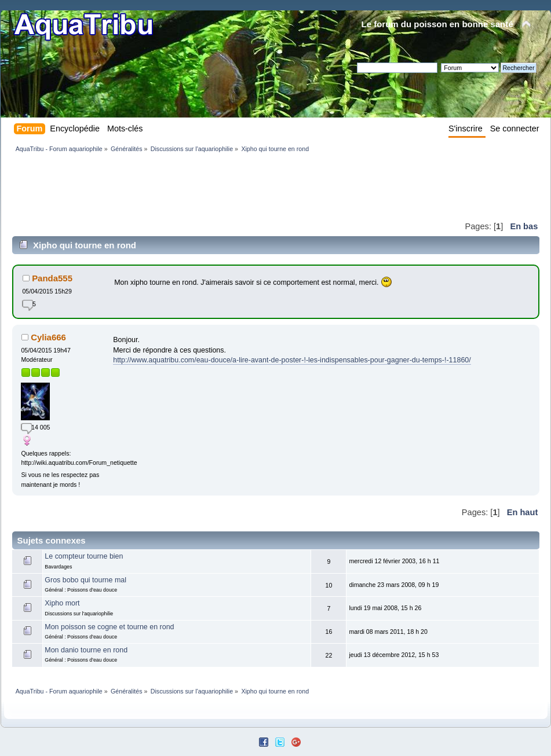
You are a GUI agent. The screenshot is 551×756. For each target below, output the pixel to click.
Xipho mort (62, 603)
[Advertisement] (223, 186)
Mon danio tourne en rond (86, 650)
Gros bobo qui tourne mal (85, 580)
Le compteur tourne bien (84, 556)
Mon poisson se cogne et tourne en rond (109, 627)
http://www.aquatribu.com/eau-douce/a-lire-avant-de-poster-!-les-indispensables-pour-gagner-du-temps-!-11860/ (292, 360)
